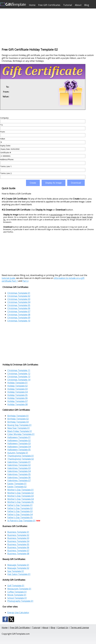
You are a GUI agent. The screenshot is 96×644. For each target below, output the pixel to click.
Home (32, 5)
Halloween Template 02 (19, 440)
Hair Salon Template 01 (19, 574)
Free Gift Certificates (49, 5)
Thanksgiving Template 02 (21, 459)
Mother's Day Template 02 (20, 493)
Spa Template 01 (16, 571)
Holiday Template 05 (17, 395)
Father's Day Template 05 (20, 517)
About (78, 5)
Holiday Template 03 (17, 389)
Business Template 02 (18, 535)
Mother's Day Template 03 (20, 496)
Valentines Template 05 (19, 474)
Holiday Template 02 (17, 386)
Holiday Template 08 (17, 404)
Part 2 (25, 281)
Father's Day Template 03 (20, 511)
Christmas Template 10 (19, 321)
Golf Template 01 (16, 586)
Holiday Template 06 (17, 398)
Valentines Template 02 (19, 465)
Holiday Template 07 (17, 401)
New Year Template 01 (19, 428)
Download (76, 183)
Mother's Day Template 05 (20, 502)
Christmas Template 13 (19, 377)
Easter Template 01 (17, 484)
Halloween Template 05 (19, 450)
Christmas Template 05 (19, 305)
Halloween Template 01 (19, 437)
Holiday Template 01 (17, 383)
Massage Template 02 (18, 568)
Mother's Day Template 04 (20, 499)
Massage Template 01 (18, 565)
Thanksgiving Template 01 (21, 456)
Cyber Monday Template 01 (21, 434)
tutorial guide (8, 278)
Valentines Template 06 (19, 477)
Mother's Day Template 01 (20, 490)
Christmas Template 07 (19, 311)
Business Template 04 (18, 541)
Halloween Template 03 (19, 443)
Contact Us (63, 628)
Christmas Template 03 (19, 299)
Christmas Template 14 (19, 380)
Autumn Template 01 (18, 453)
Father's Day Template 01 (20, 505)
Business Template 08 (18, 554)
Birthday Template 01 (18, 416)
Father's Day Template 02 (20, 508)
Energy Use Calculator (18, 612)
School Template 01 (17, 598)
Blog (87, 5)
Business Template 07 (18, 551)
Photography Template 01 (20, 601)
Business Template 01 (18, 532)
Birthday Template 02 (18, 419)
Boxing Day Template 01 (19, 425)
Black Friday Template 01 (20, 431)
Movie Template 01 (17, 595)
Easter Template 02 (17, 487)
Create (33, 183)
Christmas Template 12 (19, 374)
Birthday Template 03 (18, 422)
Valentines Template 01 (19, 462)
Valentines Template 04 (19, 471)
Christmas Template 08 (19, 315)
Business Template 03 (18, 538)
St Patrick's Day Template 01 (21, 521)
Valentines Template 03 (19, 468)
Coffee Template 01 (17, 592)
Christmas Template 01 (19, 293)
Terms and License (80, 628)
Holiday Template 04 (17, 392)
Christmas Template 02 (19, 296)
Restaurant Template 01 (19, 589)
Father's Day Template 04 (20, 514)
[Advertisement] (48, 27)
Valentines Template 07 (19, 480)
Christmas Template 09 (19, 318)
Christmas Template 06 (19, 308)
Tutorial (68, 5)
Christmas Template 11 (19, 370)
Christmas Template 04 (19, 302)
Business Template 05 (18, 544)
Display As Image (54, 183)
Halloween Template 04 (19, 447)
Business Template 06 (18, 547)
